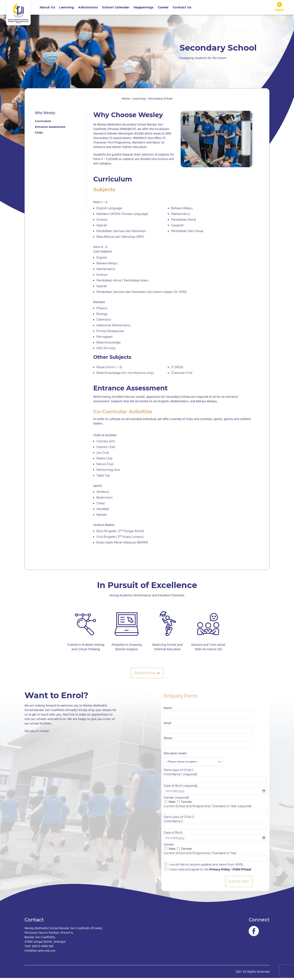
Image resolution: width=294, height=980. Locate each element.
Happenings (144, 8)
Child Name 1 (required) (215, 779)
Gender (169, 847)
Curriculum (43, 123)
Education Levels (175, 755)
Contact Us (182, 8)
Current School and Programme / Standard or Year (215, 858)
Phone (168, 740)
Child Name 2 (215, 826)
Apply (279, 8)
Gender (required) (176, 800)
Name (168, 710)
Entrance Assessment (50, 129)
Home (126, 101)
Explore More (145, 675)
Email (168, 725)
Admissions (88, 8)
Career (163, 8)
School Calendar (116, 8)
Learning (67, 8)
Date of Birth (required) (215, 790)
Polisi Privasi (242, 871)
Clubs (39, 134)
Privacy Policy (220, 871)
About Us (47, 8)
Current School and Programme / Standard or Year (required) (215, 811)
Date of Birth (215, 837)
